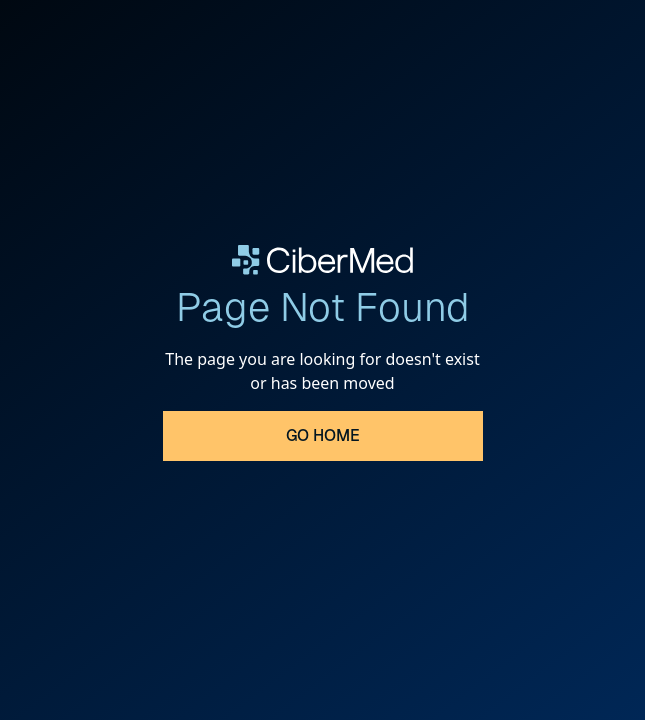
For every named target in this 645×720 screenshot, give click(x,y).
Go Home (323, 435)
